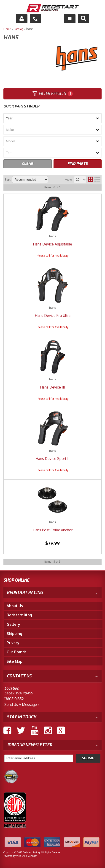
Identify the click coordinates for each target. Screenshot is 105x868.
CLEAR (28, 164)
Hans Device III (53, 387)
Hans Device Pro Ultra (53, 316)
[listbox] (52, 118)
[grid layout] (91, 180)
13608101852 (14, 699)
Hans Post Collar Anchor (53, 530)
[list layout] (97, 180)
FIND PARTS (78, 164)
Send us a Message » (22, 705)
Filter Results (53, 94)
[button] (83, 18)
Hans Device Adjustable (52, 244)
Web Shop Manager (26, 856)
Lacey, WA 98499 (19, 693)
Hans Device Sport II (52, 459)
